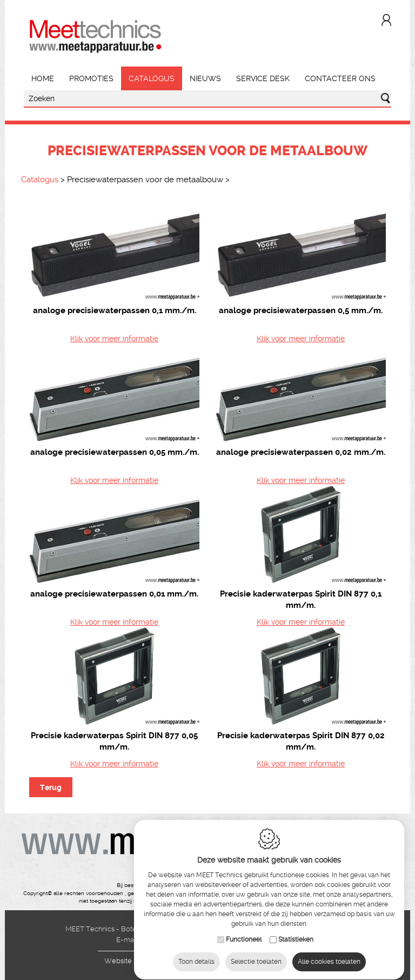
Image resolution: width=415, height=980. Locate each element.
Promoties (91, 78)
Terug (51, 787)
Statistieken (296, 937)
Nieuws (205, 78)
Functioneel (244, 937)
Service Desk (263, 78)
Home (43, 78)
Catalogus (152, 78)
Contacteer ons (340, 78)
